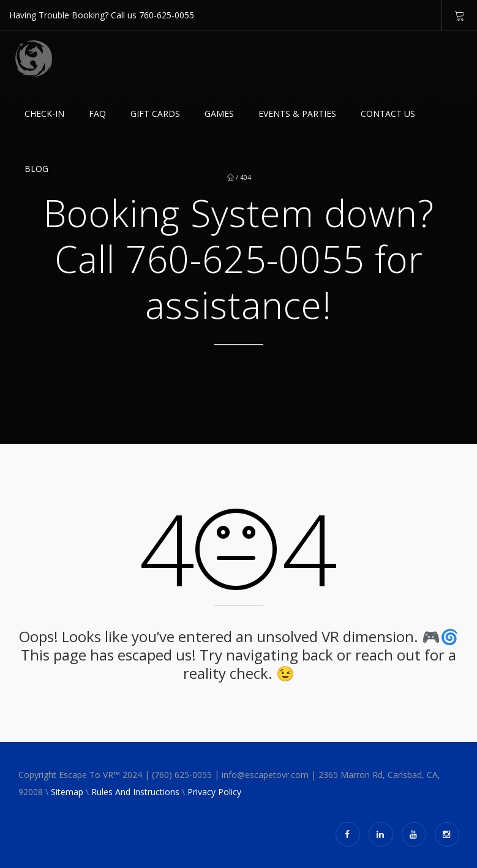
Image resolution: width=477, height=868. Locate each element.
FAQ (97, 114)
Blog (36, 169)
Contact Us (388, 114)
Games (219, 114)
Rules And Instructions (135, 792)
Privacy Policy (214, 792)
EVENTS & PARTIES (297, 114)
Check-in (44, 114)
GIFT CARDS (155, 114)
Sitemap (67, 792)
